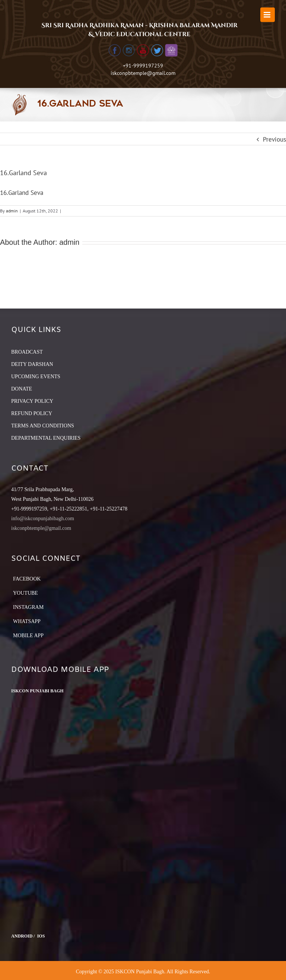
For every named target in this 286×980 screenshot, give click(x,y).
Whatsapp (27, 621)
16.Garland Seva (22, 193)
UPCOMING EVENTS (36, 377)
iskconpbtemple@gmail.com (143, 73)
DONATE (22, 389)
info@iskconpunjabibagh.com (43, 519)
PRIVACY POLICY (32, 401)
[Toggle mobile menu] (268, 15)
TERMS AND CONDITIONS (43, 426)
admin (12, 211)
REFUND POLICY (32, 413)
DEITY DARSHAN (32, 364)
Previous (274, 139)
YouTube (26, 593)
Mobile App (28, 636)
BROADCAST (27, 352)
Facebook (27, 579)
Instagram (28, 607)
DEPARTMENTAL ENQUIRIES (46, 438)
